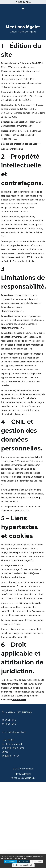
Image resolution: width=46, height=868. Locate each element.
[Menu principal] (23, 9)
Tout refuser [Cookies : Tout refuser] (24, 862)
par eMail (21, 732)
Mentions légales (23, 774)
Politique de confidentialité (23, 778)
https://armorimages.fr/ (12, 79)
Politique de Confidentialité (14, 637)
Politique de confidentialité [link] (23, 865)
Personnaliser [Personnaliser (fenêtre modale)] (37, 862)
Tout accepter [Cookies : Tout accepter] (10, 862)
